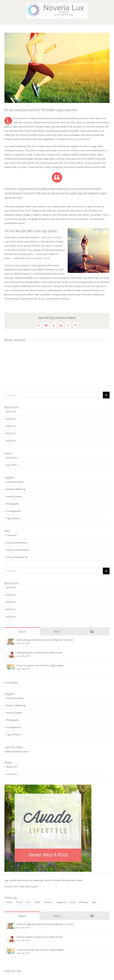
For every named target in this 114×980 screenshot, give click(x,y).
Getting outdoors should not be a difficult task (39, 653)
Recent (57, 631)
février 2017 (12, 458)
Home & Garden (14, 496)
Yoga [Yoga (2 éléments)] (94, 902)
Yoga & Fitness (13, 518)
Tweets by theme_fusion (16, 752)
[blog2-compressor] (57, 68)
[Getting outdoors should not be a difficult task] (11, 653)
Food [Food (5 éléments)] (28, 902)
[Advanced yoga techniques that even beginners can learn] (11, 640)
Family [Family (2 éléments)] (9, 902)
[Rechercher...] (54, 395)
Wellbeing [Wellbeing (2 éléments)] (83, 902)
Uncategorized (13, 511)
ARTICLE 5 (11, 419)
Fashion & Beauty (15, 482)
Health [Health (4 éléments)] (37, 902)
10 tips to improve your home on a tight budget (40, 665)
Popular (22, 631)
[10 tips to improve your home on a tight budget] (11, 666)
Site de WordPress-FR (17, 557)
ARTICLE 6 (11, 412)
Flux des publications (17, 543)
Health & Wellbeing (16, 489)
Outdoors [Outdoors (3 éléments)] (48, 902)
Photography (13, 504)
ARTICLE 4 (11, 426)
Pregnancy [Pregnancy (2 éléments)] (61, 902)
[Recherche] (106, 395)
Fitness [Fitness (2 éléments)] (19, 902)
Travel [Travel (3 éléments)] (72, 902)
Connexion (12, 535)
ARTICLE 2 (11, 441)
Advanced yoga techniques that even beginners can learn (45, 640)
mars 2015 (11, 465)
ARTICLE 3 (11, 433)
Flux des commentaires (18, 550)
